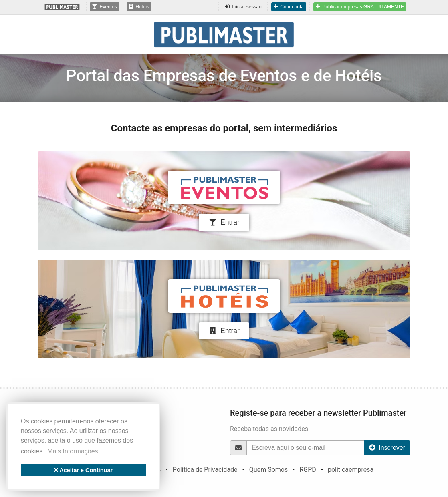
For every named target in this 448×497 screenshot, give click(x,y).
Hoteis (139, 7)
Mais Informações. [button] (74, 451)
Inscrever (387, 448)
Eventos (104, 7)
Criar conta (289, 7)
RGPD (308, 470)
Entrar (224, 222)
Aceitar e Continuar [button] (83, 470)
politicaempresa (351, 470)
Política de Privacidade (205, 470)
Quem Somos (268, 470)
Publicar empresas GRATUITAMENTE (360, 7)
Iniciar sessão (243, 7)
